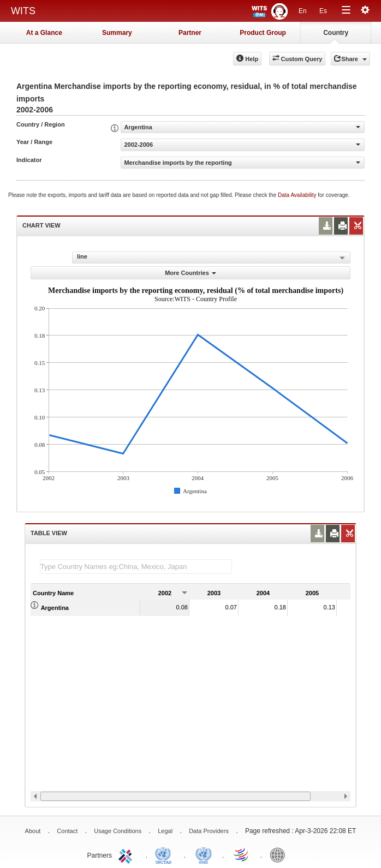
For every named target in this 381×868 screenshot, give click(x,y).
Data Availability (298, 195)
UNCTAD (165, 854)
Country (336, 33)
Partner (190, 33)
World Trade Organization (242, 854)
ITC (127, 854)
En (303, 11)
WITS (23, 11)
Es (323, 11)
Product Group (263, 33)
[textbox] (136, 567)
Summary (117, 33)
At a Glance (44, 33)
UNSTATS (204, 854)
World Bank (280, 854)
